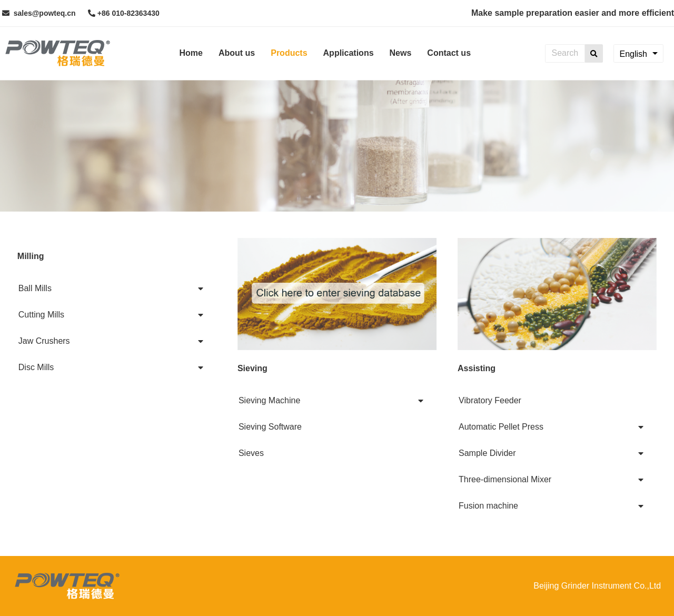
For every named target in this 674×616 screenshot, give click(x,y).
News (401, 53)
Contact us (449, 53)
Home (191, 53)
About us (237, 53)
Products (289, 53)
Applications (349, 53)
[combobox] (638, 53)
